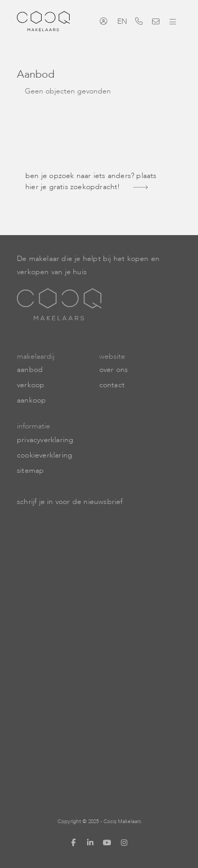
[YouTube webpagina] (108, 843)
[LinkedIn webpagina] (91, 843)
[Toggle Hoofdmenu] (173, 21)
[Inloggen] (106, 21)
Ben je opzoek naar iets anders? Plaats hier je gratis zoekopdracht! (91, 181)
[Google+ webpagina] (125, 843)
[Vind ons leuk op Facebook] (74, 843)
